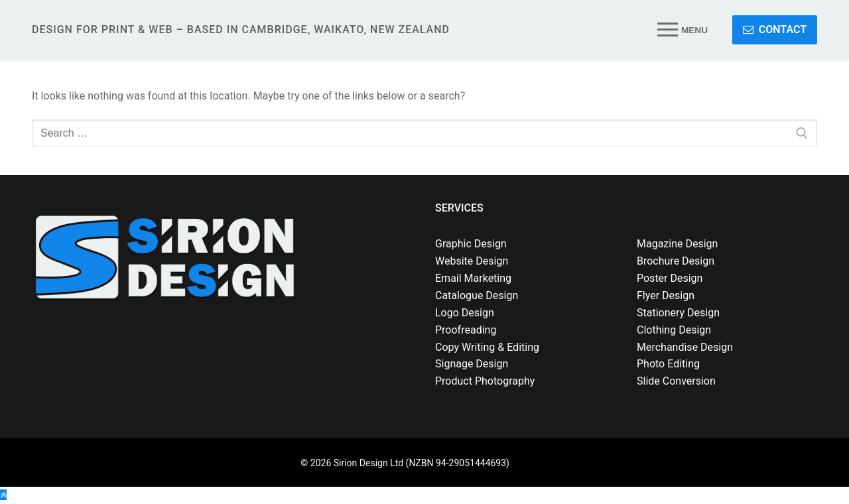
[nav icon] (683, 30)
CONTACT (775, 30)
